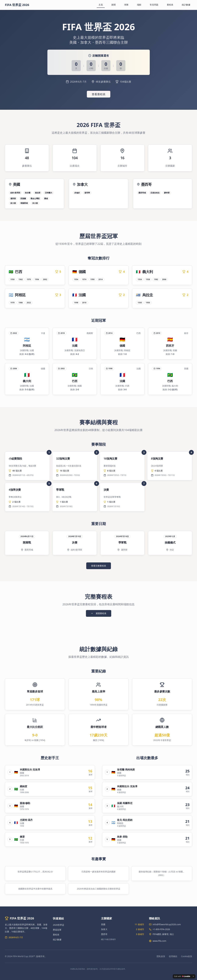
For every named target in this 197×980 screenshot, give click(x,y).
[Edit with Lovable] (182, 976)
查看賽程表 (99, 94)
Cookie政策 (187, 956)
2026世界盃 (59, 925)
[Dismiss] (193, 976)
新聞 (114, 5)
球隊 (126, 5)
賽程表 (170, 5)
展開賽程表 (99, 613)
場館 (139, 5)
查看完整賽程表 (99, 566)
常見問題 (154, 5)
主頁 (101, 5)
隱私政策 (161, 956)
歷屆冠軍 (57, 930)
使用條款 (173, 956)
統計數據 (186, 5)
